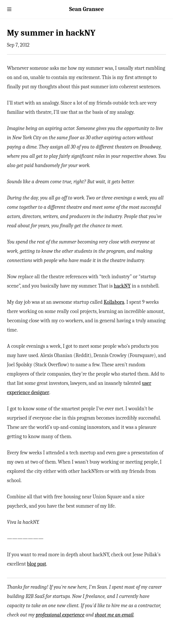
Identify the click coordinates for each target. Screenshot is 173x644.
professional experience (60, 615)
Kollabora (114, 302)
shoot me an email (114, 615)
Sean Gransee (86, 9)
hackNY (122, 286)
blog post (37, 564)
